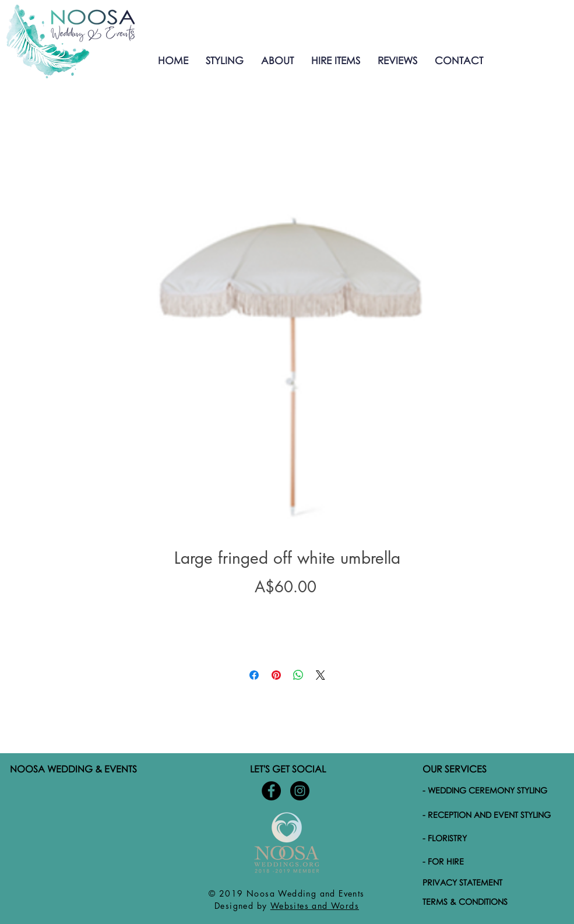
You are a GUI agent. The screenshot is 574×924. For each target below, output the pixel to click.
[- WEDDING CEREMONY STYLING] (492, 791)
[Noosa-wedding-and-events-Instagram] (300, 791)
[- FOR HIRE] (493, 862)
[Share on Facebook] (254, 675)
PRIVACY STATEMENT (462, 882)
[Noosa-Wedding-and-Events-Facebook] (271, 791)
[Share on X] (321, 675)
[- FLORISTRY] (493, 838)
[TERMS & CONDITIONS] (492, 902)
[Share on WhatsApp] (298, 675)
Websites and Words (315, 906)
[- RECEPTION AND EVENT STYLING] (493, 815)
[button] (225, 60)
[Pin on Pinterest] (276, 675)
